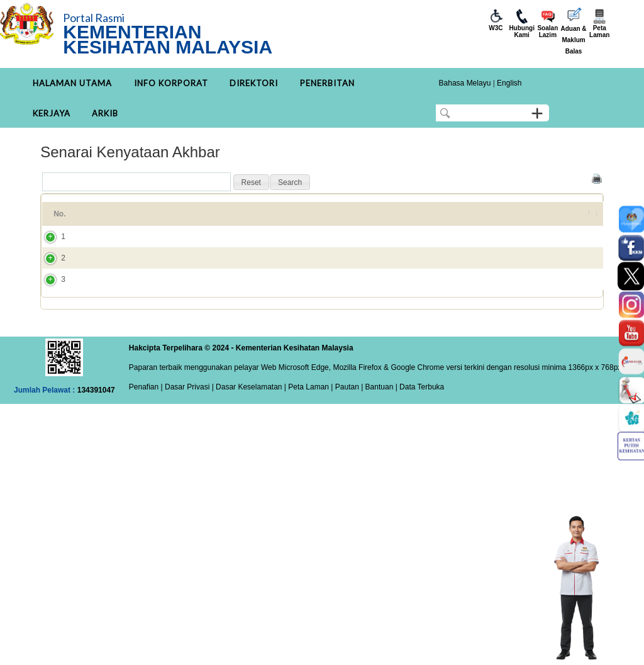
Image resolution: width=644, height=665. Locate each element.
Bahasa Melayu (465, 83)
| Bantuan (376, 432)
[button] (251, 182)
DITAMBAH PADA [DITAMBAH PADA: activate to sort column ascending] (520, 220)
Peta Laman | (311, 432)
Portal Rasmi (94, 18)
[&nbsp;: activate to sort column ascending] (586, 220)
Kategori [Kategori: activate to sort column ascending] (393, 220)
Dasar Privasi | (188, 432)
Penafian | (146, 432)
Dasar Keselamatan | (250, 432)
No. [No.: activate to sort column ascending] (59, 220)
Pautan (347, 432)
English (509, 83)
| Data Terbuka (419, 432)
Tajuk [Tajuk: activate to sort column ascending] (107, 220)
